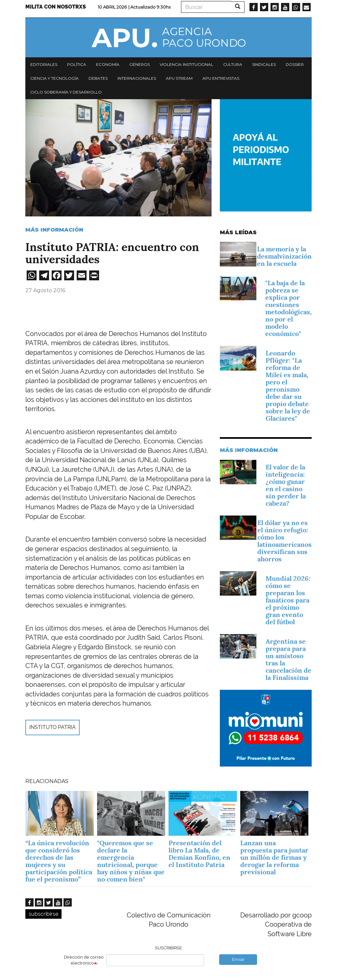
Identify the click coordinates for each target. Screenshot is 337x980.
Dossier (295, 64)
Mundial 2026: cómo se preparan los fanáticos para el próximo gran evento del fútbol (288, 600)
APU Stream (179, 78)
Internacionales (137, 78)
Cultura (233, 64)
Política (77, 64)
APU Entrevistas (221, 78)
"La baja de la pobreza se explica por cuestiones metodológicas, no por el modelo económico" (288, 308)
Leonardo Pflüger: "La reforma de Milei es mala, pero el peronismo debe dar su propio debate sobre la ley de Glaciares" (288, 386)
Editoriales (44, 64)
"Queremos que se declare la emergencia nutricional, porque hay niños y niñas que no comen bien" (131, 861)
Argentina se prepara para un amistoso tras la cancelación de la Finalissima (288, 659)
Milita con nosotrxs (56, 7)
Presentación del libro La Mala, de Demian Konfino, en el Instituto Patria (199, 854)
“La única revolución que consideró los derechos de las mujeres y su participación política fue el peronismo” (59, 861)
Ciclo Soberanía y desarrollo (66, 92)
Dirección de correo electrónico (84, 960)
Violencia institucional (186, 64)
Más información (54, 230)
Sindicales (264, 64)
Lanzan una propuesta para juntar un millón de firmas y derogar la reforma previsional (274, 857)
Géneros (140, 64)
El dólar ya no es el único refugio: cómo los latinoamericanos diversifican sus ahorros (285, 541)
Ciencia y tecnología (54, 78)
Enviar (238, 959)
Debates (98, 78)
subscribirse (43, 914)
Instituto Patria (52, 727)
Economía (108, 64)
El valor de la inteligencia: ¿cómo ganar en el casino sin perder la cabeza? (286, 485)
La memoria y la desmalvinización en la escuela (284, 256)
